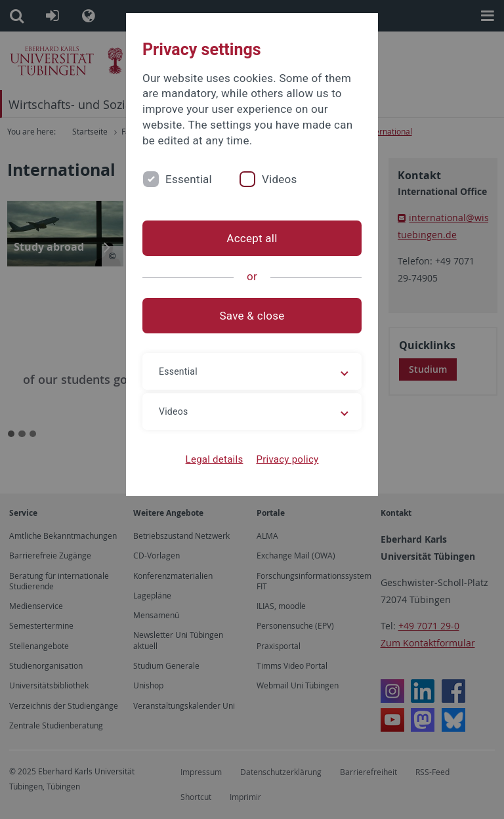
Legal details (215, 459)
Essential (189, 179)
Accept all (252, 238)
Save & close (252, 316)
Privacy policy (287, 459)
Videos (280, 179)
